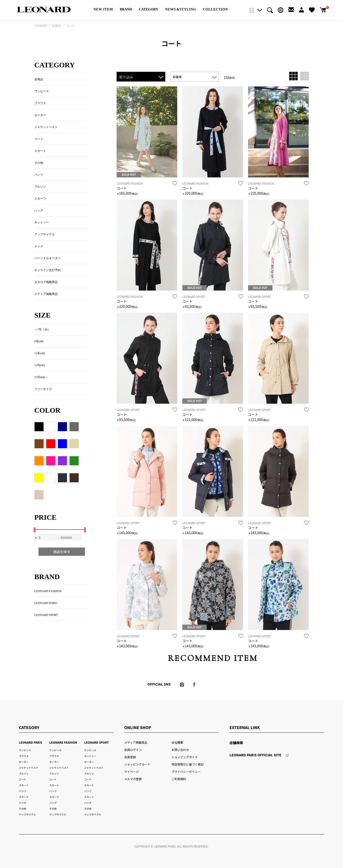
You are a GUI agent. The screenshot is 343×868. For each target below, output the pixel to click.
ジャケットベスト (46, 127)
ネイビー (63, 427)
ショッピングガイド (185, 757)
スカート (40, 151)
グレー (74, 427)
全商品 (39, 79)
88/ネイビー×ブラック (63, 478)
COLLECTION (216, 9)
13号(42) (40, 365)
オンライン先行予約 (47, 270)
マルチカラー (51, 478)
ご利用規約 (179, 779)
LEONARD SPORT (46, 615)
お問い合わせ (180, 750)
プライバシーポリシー (186, 772)
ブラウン (39, 444)
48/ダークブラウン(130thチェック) (74, 478)
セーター (40, 115)
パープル (63, 461)
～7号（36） (42, 329)
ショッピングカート (137, 764)
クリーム (74, 444)
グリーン (74, 461)
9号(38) (39, 341)
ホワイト (51, 427)
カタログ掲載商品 (46, 282)
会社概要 (177, 742)
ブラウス (40, 103)
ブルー (63, 444)
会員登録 (130, 757)
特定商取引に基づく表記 (188, 764)
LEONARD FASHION (48, 591)
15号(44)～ (41, 377)
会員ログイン (133, 750)
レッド (51, 444)
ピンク (51, 461)
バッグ (39, 210)
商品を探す (62, 552)
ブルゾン (40, 187)
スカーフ (40, 199)
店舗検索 (236, 743)
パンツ (39, 175)
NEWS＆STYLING (181, 9)
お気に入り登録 (175, 183)
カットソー (42, 222)
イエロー (39, 478)
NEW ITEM (103, 9)
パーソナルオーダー (47, 258)
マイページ (131, 772)
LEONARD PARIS (46, 603)
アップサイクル (45, 234)
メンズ (39, 246)
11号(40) (40, 353)
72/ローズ (39, 495)
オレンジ (39, 461)
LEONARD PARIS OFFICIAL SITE (255, 755)
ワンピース (42, 91)
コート (122, 188)
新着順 (177, 77)
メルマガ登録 (133, 779)
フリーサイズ (43, 389)
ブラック (39, 427)
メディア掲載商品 (46, 294)
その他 (39, 163)
